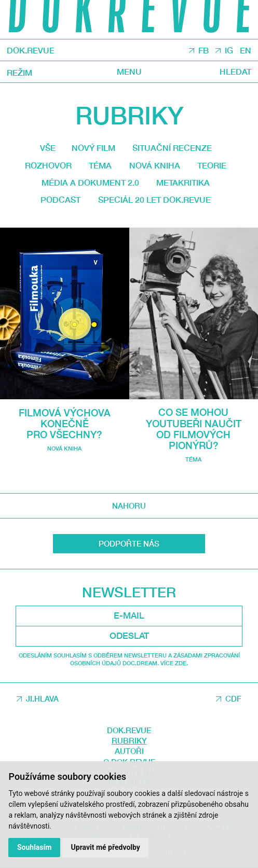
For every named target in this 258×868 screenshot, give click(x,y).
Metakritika (183, 183)
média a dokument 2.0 (90, 183)
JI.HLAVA (42, 698)
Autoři (129, 751)
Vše (48, 148)
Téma (100, 165)
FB (203, 51)
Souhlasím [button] (35, 847)
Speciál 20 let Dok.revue (154, 200)
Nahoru (129, 506)
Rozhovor (48, 165)
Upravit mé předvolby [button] (106, 847)
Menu (129, 72)
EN (246, 51)
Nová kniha (155, 165)
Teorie (212, 165)
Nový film (93, 148)
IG (229, 51)
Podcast (60, 200)
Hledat (235, 72)
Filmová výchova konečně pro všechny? (65, 424)
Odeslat (129, 636)
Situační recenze (172, 148)
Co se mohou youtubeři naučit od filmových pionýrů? (194, 429)
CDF (233, 698)
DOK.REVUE (31, 50)
